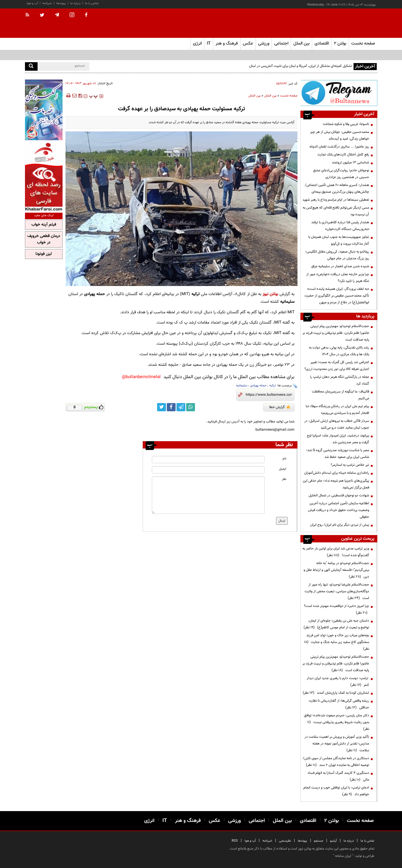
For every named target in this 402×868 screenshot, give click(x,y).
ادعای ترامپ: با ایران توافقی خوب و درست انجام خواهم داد (336, 791)
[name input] (208, 460)
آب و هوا (32, 3)
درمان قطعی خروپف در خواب (44, 239)
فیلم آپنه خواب (44, 225)
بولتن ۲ (340, 44)
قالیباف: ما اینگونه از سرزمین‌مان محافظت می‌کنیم (340, 395)
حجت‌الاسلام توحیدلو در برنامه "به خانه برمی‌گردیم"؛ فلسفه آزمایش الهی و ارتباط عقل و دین (336, 570)
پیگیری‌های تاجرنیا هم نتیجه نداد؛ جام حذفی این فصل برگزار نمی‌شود (336, 484)
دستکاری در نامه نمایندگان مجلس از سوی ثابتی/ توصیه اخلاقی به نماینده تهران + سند (336, 762)
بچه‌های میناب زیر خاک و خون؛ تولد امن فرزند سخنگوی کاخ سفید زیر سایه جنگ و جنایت (337, 642)
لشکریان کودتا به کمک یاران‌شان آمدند (336, 693)
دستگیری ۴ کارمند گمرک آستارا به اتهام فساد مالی (338, 776)
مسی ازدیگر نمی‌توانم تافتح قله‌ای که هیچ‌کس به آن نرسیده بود (336, 211)
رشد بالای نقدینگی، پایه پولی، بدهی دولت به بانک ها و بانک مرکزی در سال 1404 (339, 351)
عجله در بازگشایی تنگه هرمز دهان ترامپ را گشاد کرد (340, 380)
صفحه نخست (363, 44)
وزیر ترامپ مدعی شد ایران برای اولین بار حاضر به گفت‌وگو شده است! (336, 552)
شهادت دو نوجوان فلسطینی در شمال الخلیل (339, 495)
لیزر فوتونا (44, 254)
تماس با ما (92, 3)
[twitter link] (162, 407)
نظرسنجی (285, 841)
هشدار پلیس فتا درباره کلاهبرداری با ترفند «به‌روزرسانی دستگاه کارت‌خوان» (340, 226)
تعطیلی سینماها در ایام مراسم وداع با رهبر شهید (336, 200)
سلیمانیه (242, 386)
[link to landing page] (348, 23)
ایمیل (283, 469)
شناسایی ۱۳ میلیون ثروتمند (350, 163)
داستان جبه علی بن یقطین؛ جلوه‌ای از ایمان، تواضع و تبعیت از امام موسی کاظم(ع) (336, 624)
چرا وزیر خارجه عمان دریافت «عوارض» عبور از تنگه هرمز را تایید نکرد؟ (338, 278)
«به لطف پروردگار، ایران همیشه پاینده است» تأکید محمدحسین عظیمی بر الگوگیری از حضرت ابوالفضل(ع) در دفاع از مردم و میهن (337, 296)
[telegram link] (181, 407)
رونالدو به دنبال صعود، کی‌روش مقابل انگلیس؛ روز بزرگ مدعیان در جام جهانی (337, 255)
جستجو (319, 841)
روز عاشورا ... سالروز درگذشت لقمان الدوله (339, 147)
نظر (284, 479)
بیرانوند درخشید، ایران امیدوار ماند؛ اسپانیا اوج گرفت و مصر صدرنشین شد (338, 439)
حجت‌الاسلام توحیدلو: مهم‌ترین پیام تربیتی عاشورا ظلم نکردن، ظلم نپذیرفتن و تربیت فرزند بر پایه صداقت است (336, 333)
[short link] (269, 395)
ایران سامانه (343, 856)
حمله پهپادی (258, 386)
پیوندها (61, 3)
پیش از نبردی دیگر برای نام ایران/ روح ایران (340, 525)
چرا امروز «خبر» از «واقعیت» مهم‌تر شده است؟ (337, 609)
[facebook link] (171, 407)
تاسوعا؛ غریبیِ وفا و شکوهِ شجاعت (346, 124)
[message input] (208, 495)
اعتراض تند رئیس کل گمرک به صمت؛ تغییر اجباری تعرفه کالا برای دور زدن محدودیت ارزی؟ (337, 366)
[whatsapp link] (191, 407)
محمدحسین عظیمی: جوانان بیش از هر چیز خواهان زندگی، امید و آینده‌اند (340, 135)
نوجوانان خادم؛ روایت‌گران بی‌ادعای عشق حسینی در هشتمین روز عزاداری (341, 174)
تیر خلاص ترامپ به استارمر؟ (350, 465)
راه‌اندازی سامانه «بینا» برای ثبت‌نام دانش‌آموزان (337, 473)
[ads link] (339, 93)
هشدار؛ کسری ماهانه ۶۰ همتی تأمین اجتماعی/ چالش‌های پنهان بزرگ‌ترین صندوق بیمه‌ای (337, 188)
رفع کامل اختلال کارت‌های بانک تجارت (343, 155)
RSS (235, 841)
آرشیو (333, 841)
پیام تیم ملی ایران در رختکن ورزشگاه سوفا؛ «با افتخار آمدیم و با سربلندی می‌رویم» (337, 410)
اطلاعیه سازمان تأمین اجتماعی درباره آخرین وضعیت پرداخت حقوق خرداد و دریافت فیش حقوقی (339, 510)
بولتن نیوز (270, 294)
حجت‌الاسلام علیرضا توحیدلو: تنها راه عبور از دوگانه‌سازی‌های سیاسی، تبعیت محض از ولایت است (337, 591)
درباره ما (75, 3)
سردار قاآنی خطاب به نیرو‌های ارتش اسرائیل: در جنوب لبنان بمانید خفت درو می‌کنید (337, 424)
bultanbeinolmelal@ (141, 377)
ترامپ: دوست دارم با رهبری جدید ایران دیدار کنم (338, 682)
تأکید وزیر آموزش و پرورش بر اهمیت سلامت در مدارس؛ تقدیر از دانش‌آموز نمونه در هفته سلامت (337, 744)
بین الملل (270, 96)
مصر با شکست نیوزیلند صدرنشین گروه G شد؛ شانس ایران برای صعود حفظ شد (338, 454)
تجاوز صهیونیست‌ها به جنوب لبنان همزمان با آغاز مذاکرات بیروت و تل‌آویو (339, 240)
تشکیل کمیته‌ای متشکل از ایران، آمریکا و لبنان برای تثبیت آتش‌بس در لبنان (301, 66)
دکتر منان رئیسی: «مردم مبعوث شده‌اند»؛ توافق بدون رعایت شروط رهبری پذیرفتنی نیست (337, 722)
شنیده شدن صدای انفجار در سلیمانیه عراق (340, 266)
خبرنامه (47, 3)
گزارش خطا (280, 407)
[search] (31, 66)
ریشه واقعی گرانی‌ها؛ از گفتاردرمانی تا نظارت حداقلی (339, 704)
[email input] (208, 470)
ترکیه (273, 386)
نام (284, 459)
